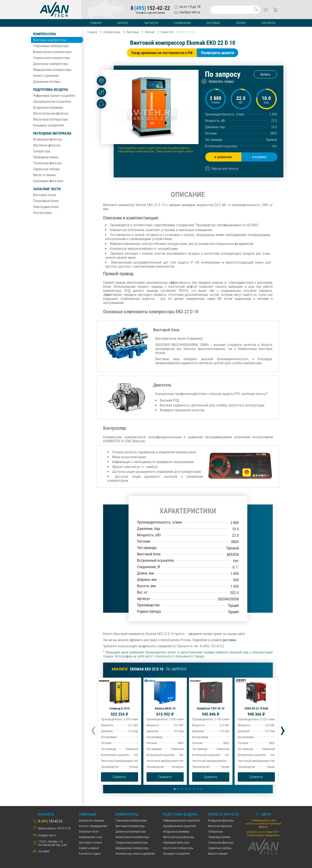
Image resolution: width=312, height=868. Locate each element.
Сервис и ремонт (89, 848)
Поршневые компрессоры (51, 46)
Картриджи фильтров (48, 181)
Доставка (213, 23)
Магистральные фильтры (51, 113)
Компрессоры (44, 34)
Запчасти (151, 23)
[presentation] (93, 729)
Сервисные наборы (46, 169)
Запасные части (47, 189)
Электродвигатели (46, 207)
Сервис (241, 23)
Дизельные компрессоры (51, 64)
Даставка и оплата (90, 843)
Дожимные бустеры (47, 82)
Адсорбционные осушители (52, 102)
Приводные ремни (46, 157)
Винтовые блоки (45, 195)
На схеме (44, 851)
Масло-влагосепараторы (50, 119)
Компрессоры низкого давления (135, 854)
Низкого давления (46, 76)
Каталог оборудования (93, 826)
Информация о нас (90, 837)
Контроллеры (43, 213)
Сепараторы (42, 151)
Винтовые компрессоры (50, 40)
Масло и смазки (44, 175)
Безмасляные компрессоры (52, 52)
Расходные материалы (52, 133)
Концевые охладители (48, 125)
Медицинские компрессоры (52, 70)
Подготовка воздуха (51, 90)
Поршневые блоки (46, 201)
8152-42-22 (150, 8)
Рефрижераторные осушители (54, 96)
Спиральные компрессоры (52, 58)
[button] (175, 789)
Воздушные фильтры (48, 139)
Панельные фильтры (48, 163)
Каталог (123, 23)
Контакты (269, 23)
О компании (182, 23)
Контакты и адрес (90, 854)
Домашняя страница (92, 820)
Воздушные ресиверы (48, 107)
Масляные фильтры (47, 145)
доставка (230, 640)
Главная (96, 23)
